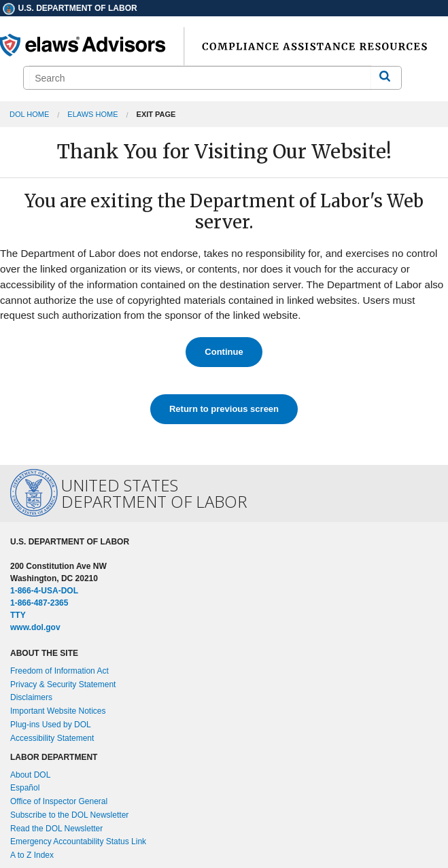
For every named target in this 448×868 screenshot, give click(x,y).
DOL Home (29, 114)
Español (25, 788)
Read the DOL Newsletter (56, 829)
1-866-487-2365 (39, 603)
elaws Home (92, 114)
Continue (224, 352)
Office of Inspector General (59, 801)
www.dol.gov (35, 627)
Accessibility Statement (52, 738)
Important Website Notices (58, 711)
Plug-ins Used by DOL (51, 725)
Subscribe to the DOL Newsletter (69, 815)
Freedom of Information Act (59, 671)
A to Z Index (32, 855)
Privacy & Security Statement (63, 684)
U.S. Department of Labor (69, 8)
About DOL (30, 775)
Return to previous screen (224, 409)
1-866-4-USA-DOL (44, 591)
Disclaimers (31, 697)
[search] (200, 78)
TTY (18, 615)
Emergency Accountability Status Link (78, 841)
